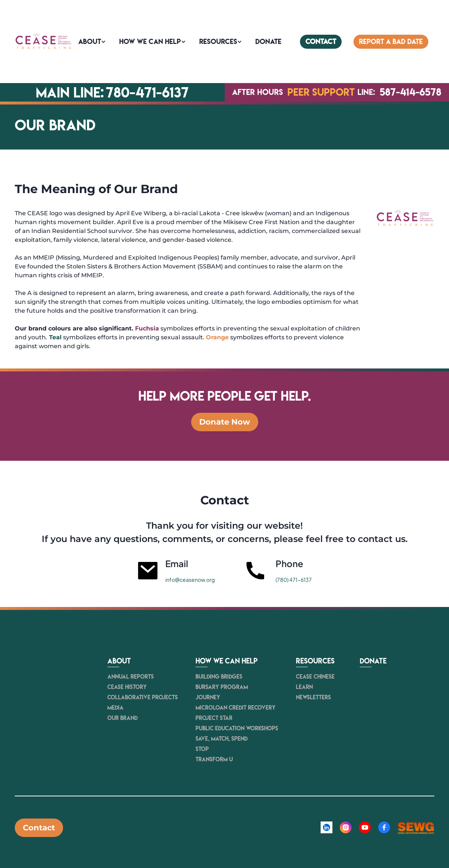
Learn (304, 687)
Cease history (127, 687)
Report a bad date (391, 42)
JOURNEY (208, 697)
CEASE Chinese (315, 677)
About (90, 42)
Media (115, 708)
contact (321, 42)
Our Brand (122, 718)
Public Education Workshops (237, 728)
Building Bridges (219, 677)
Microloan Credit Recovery (236, 708)
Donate (373, 661)
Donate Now (225, 422)
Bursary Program (222, 687)
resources (315, 661)
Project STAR (214, 718)
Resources (218, 42)
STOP (202, 749)
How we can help (150, 42)
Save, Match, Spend (222, 739)
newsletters (313, 697)
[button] (93, 42)
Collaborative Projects (143, 697)
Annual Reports (131, 677)
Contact (39, 828)
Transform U (214, 759)
